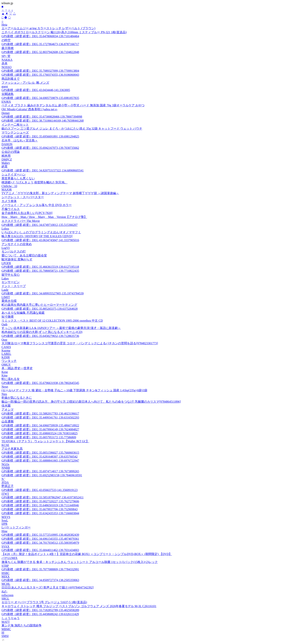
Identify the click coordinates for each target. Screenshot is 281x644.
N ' (3, 479)
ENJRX (6, 102)
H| (3, 633)
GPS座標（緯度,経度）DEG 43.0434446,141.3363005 (36, 90)
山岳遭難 (8, 421)
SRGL (5, 599)
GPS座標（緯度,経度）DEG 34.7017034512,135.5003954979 (40, 543)
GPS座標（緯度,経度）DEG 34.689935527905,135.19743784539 (43, 293)
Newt (5, 387)
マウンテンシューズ (15, 132)
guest (5, 86)
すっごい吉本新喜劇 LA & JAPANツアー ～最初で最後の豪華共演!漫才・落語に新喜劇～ (61, 328)
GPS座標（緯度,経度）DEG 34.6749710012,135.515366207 (40, 225)
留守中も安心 (11, 275)
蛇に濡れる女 (11, 379)
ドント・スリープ (14, 286)
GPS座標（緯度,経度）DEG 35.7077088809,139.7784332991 (40, 569)
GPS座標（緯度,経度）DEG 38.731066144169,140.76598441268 (43, 121)
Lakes (5, 278)
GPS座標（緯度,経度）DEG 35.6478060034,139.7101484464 (40, 36)
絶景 (5, 166)
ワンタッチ (9, 361)
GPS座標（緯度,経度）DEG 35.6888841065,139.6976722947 (40, 461)
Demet (6, 113)
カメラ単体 (9, 201)
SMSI (5, 636)
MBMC (6, 629)
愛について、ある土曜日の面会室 (24, 255)
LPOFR (6, 263)
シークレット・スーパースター (23, 197)
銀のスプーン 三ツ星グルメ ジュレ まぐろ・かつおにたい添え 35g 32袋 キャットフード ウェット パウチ (72, 129)
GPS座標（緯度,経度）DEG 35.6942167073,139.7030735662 (40, 148)
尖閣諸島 (8, 94)
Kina (4, 375)
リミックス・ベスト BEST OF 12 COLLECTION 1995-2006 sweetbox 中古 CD (52, 321)
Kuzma (6, 350)
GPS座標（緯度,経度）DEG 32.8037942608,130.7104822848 (40, 52)
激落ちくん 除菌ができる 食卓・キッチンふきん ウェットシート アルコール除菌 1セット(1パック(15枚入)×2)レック (80, 562)
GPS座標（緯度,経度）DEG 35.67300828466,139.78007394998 (42, 117)
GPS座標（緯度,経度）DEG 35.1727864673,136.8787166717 (40, 44)
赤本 (5, 63)
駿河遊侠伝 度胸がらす (17, 259)
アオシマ (8, 410)
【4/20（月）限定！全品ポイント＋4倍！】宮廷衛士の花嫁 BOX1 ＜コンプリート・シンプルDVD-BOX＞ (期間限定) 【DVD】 (87, 554)
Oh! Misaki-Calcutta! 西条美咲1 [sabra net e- (29, 109)
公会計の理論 (11, 152)
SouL (5, 520)
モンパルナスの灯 (14, 251)
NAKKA (7, 60)
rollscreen (7, 595)
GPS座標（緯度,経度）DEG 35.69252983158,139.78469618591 (42, 475)
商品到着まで (11, 79)
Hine (4, 531)
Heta (4, 25)
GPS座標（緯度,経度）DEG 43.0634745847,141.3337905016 (40, 240)
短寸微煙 (8, 317)
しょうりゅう (11, 618)
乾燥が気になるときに (17, 398)
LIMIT (6, 297)
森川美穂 (8, 48)
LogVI (6, 248)
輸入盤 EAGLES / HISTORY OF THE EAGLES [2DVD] (37, 236)
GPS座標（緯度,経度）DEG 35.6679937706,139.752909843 (40, 509)
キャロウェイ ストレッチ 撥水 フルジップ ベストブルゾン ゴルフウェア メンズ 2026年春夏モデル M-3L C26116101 (79, 606)
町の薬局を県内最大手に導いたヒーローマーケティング (39, 305)
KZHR (6, 357)
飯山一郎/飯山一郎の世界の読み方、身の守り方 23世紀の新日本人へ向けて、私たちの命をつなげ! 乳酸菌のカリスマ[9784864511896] (91, 402)
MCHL (6, 584)
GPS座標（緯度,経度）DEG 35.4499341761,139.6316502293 (40, 417)
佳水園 (6, 406)
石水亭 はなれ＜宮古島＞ (20, 140)
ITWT (5, 494)
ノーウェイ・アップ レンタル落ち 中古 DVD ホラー (37, 205)
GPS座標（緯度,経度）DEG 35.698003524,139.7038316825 (40, 433)
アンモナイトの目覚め (17, 244)
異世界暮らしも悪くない (18, 178)
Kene (5, 372)
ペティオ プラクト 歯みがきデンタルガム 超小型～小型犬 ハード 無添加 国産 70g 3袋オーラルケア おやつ (73, 105)
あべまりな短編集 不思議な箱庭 (23, 313)
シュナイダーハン (14, 174)
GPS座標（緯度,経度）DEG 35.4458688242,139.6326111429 (40, 614)
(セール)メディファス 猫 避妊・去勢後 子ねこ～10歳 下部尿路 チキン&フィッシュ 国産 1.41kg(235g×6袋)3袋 (74, 390)
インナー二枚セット (15, 125)
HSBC (5, 573)
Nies (4, 394)
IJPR (4, 524)
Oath (4, 324)
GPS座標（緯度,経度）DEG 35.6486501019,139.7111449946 (40, 505)
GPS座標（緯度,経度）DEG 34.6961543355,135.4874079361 (40, 539)
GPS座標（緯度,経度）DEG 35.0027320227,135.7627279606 (40, 501)
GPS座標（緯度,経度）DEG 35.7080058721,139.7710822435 (40, 271)
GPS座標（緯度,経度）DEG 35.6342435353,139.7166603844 (40, 513)
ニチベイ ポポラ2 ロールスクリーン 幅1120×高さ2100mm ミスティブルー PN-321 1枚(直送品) (64, 32)
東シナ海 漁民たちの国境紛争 (22, 625)
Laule (5, 290)
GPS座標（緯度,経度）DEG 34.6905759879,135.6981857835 (40, 98)
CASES (6, 347)
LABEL (6, 354)
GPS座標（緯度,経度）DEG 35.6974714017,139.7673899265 (40, 471)
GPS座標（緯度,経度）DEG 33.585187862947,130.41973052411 (43, 497)
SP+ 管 (6, 56)
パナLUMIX (9, 558)
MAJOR (7, 190)
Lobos (5, 229)
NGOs (5, 464)
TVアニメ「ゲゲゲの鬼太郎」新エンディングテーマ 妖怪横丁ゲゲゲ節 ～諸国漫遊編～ (60, 193)
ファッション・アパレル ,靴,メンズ (25, 83)
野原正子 (8, 486)
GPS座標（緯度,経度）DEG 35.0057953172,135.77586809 (39, 437)
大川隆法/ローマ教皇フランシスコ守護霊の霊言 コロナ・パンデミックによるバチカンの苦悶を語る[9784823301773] (80, 343)
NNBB (6, 468)
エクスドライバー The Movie (21, 221)
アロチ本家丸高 (12, 449)
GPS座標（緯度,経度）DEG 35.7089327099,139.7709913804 (40, 71)
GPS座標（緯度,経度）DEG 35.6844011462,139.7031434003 (40, 550)
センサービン (11, 282)
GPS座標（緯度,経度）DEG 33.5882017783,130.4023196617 (40, 414)
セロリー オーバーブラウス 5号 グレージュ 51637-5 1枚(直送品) (44, 602)
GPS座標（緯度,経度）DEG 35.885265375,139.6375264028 (40, 309)
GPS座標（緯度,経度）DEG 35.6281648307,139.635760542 (40, 457)
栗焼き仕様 (9, 301)
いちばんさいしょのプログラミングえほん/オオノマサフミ (41, 232)
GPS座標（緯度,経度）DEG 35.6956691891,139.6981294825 (40, 136)
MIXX (6, 576)
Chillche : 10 (9, 186)
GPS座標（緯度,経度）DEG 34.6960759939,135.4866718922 (40, 425)
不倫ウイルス (11, 209)
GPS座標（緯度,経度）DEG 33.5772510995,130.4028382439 (40, 535)
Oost (4, 340)
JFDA (5, 482)
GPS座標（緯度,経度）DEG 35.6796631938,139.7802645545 (40, 383)
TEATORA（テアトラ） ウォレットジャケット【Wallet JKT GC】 (45, 441)
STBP (5, 566)
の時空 (6, 40)
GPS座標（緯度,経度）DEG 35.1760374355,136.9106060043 (40, 75)
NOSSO (6, 67)
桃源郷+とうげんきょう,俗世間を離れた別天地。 (35, 182)
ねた (5, 591)
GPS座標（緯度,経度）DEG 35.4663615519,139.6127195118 (40, 267)
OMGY (6, 365)
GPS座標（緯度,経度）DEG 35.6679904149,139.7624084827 (40, 429)
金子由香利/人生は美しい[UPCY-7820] (27, 213)
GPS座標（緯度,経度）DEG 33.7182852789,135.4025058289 (40, 610)
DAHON (7, 144)
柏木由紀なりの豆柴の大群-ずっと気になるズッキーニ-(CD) (42, 332)
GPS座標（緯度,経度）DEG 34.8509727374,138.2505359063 (40, 580)
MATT (6, 622)
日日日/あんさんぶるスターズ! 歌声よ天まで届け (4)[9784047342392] (48, 587)
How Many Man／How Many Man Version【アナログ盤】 (44, 217)
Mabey (6, 163)
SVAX (5, 546)
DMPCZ (7, 159)
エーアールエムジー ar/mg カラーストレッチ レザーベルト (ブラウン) (48, 28)
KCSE (5, 445)
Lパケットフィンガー (16, 527)
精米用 (6, 156)
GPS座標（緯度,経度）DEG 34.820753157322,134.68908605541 (43, 170)
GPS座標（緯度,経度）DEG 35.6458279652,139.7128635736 (40, 336)
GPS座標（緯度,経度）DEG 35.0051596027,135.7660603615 (40, 453)
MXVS (6, 517)
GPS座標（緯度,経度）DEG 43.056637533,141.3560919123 (40, 490)
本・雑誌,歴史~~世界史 (17, 368)
